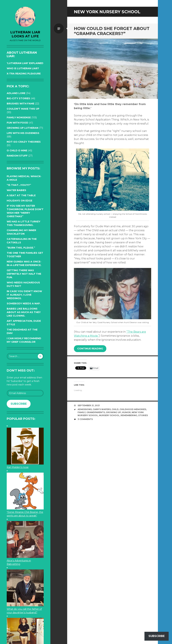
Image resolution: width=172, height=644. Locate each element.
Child (115, 409)
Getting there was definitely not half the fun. (24, 274)
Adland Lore (16, 93)
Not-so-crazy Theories (24, 142)
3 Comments (85, 419)
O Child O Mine (17, 150)
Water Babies (16, 190)
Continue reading (90, 349)
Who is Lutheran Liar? (23, 68)
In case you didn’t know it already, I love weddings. (24, 295)
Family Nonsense (19, 117)
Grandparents (96, 412)
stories (143, 415)
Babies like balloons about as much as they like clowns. (24, 312)
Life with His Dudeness (23, 133)
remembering (129, 415)
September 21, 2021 (89, 405)
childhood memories (133, 409)
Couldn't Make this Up (23, 109)
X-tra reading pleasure (24, 74)
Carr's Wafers (102, 409)
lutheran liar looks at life (25, 34)
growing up (113, 412)
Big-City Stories (18, 98)
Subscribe (19, 404)
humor (126, 412)
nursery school (109, 415)
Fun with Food (17, 123)
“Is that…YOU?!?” (19, 185)
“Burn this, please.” (21, 248)
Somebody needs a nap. (24, 303)
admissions (85, 409)
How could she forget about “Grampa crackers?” (112, 31)
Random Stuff (17, 156)
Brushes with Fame (20, 104)
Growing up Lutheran (23, 128)
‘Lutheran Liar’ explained (25, 63)
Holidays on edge (19, 201)
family (82, 412)
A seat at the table (21, 195)
